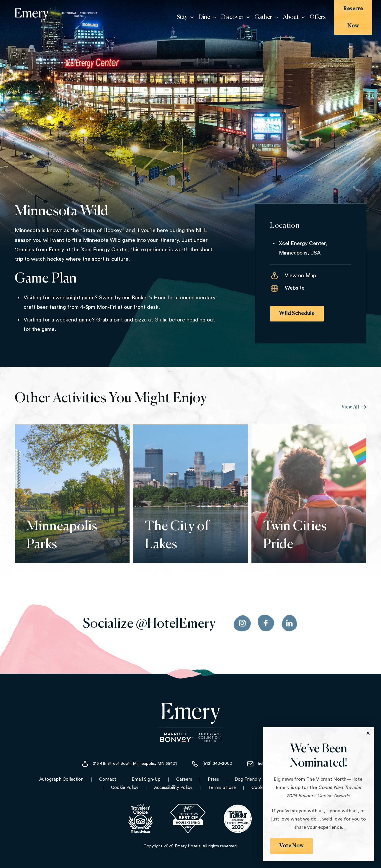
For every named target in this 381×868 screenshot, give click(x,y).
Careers (184, 780)
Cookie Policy (125, 788)
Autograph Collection (61, 780)
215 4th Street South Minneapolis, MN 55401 (129, 764)
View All (354, 407)
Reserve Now (347, 14)
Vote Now (292, 846)
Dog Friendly (248, 780)
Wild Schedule (297, 314)
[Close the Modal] (368, 733)
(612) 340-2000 (212, 764)
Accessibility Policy (173, 788)
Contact (108, 780)
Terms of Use (222, 788)
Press (213, 780)
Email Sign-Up (146, 780)
